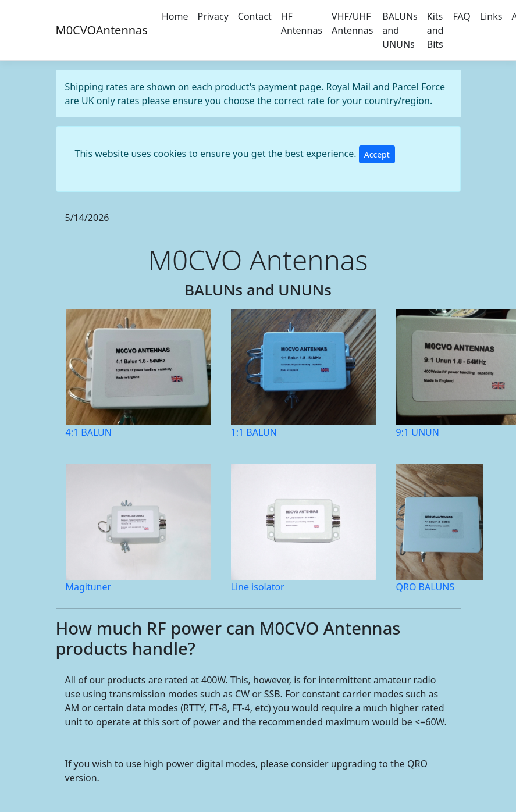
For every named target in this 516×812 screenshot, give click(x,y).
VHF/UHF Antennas (352, 23)
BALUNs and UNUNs (400, 30)
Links (491, 16)
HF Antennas (302, 23)
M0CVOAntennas (102, 30)
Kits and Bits (435, 30)
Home (175, 16)
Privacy (213, 16)
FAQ (461, 16)
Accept (377, 154)
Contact (255, 16)
